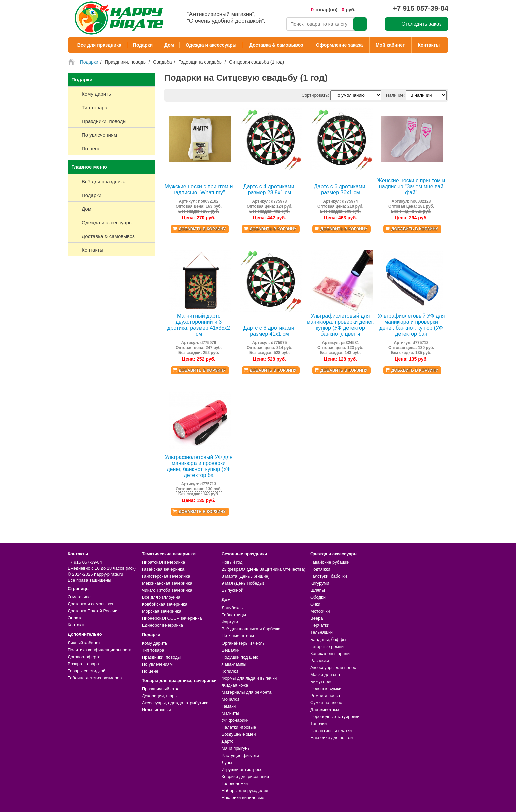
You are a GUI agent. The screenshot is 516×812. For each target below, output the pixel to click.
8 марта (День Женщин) (246, 576)
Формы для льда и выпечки (249, 678)
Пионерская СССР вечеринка (172, 618)
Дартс (227, 741)
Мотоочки (320, 611)
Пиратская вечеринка (164, 562)
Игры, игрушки (157, 710)
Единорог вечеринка (163, 625)
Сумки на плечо (326, 703)
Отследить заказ (421, 24)
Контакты (429, 45)
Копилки (230, 671)
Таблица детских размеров (95, 678)
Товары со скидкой (86, 671)
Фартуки (230, 622)
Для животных (325, 710)
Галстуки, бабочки (329, 576)
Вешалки (231, 650)
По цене (150, 671)
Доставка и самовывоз (90, 604)
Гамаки (229, 706)
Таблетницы (234, 615)
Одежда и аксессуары (211, 45)
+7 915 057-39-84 (421, 8)
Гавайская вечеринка (163, 569)
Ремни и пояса (325, 695)
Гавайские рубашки (330, 562)
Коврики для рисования (245, 776)
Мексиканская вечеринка (167, 583)
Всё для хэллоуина (161, 597)
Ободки (318, 597)
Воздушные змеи (239, 734)
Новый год (232, 562)
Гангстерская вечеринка (166, 576)
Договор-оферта (84, 657)
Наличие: (395, 95)
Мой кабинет (390, 45)
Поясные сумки (326, 688)
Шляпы (318, 590)
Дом (169, 45)
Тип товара (153, 650)
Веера (317, 618)
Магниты (230, 713)
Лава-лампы (234, 664)
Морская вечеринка (162, 611)
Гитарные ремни (327, 646)
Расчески (320, 660)
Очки (315, 604)
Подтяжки (320, 569)
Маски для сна (325, 674)
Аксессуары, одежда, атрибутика (175, 703)
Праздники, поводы (161, 657)
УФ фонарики (235, 720)
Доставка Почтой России (92, 611)
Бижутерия (321, 681)
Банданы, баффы (328, 639)
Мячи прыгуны (236, 748)
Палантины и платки (331, 731)
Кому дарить (155, 643)
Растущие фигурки (240, 755)
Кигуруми (320, 583)
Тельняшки (321, 632)
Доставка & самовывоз (276, 45)
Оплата (75, 618)
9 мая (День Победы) (243, 583)
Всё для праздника (99, 45)
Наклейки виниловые (243, 797)
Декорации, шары (160, 696)
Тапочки (318, 724)
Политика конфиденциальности (100, 650)
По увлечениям (157, 664)
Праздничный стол (161, 689)
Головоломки (235, 783)
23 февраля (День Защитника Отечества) (264, 569)
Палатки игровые (239, 727)
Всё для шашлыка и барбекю (251, 629)
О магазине (79, 597)
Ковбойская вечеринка (165, 604)
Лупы (227, 762)
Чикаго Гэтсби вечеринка (167, 590)
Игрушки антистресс (242, 769)
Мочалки (230, 699)
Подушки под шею (240, 657)
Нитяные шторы (238, 636)
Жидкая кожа (235, 685)
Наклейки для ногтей (332, 738)
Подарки (143, 45)
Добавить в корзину (202, 229)
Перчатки (320, 625)
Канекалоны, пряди (330, 653)
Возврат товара (83, 664)
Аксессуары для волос (333, 667)
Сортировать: (315, 95)
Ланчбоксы (233, 608)
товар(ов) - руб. (333, 10)
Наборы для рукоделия (245, 790)
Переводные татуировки (335, 717)
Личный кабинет (84, 643)
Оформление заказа (340, 45)
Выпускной (232, 590)
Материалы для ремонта (247, 692)
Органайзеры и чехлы (244, 643)
